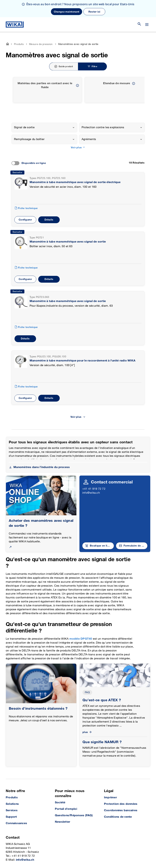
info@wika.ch (91, 493)
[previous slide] (140, 90)
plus (87, 732)
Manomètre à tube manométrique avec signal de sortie (68, 242)
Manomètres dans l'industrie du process (42, 467)
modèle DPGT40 (81, 639)
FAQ (87, 692)
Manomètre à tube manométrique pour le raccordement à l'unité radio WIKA (82, 361)
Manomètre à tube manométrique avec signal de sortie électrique (75, 182)
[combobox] (44, 128)
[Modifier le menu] (147, 25)
